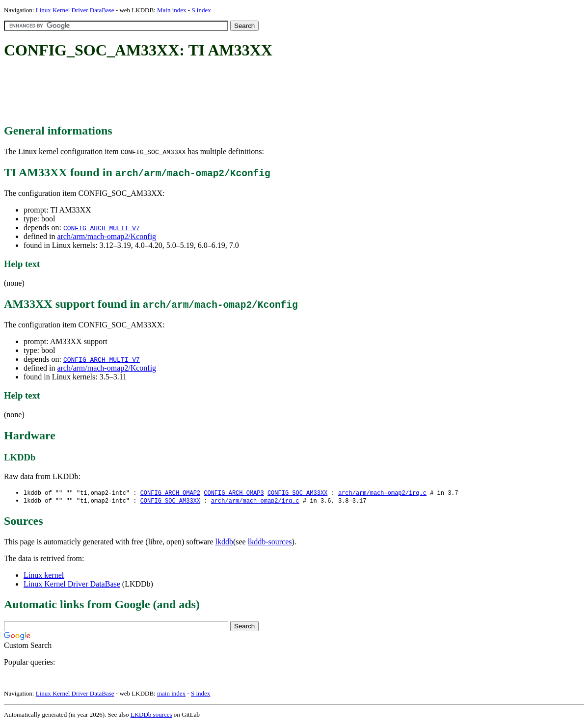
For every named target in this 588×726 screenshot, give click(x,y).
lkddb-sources (270, 543)
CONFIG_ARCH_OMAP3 (234, 493)
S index (201, 10)
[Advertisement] (183, 92)
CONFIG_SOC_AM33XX (297, 493)
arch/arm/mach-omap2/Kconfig (107, 236)
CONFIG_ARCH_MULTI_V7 (102, 228)
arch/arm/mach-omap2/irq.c (382, 493)
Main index (172, 10)
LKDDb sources (151, 715)
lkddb (224, 543)
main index (171, 694)
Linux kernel (44, 576)
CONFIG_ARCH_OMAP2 (170, 493)
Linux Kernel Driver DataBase (75, 10)
